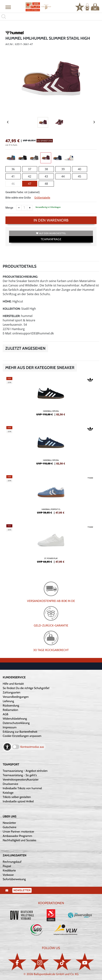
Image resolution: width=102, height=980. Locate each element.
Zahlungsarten (12, 692)
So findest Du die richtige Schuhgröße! (26, 688)
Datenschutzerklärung (16, 723)
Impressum (10, 727)
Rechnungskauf (12, 862)
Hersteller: (12, 316)
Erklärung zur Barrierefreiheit (20, 732)
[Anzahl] (24, 208)
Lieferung (8, 701)
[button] (8, 7)
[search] (51, 17)
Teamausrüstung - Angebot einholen (25, 771)
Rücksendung (11, 705)
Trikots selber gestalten (17, 797)
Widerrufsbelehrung (15, 719)
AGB (6, 714)
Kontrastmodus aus (32, 747)
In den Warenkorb (51, 220)
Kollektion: (12, 309)
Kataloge (8, 793)
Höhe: (7, 301)
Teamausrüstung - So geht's (20, 775)
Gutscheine (10, 827)
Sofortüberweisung (14, 879)
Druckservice (10, 784)
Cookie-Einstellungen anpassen (22, 736)
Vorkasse (8, 875)
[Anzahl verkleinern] (19, 208)
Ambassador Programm (17, 836)
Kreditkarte (9, 870)
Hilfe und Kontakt (13, 684)
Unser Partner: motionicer (18, 832)
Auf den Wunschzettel (51, 233)
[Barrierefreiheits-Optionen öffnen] (7, 747)
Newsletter (9, 823)
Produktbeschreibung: (20, 277)
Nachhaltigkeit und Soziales (20, 840)
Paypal (7, 866)
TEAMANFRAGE (51, 239)
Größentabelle (42, 198)
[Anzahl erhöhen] (30, 208)
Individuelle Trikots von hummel (22, 788)
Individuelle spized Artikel (18, 801)
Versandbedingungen (16, 697)
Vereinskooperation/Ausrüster (21, 780)
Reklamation (10, 710)
